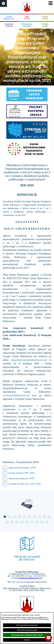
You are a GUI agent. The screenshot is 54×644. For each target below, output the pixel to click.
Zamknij (27, 640)
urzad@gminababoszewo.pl (30, 578)
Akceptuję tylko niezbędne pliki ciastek (27, 635)
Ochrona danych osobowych (27, 625)
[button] (3, 3)
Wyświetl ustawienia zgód (27, 630)
